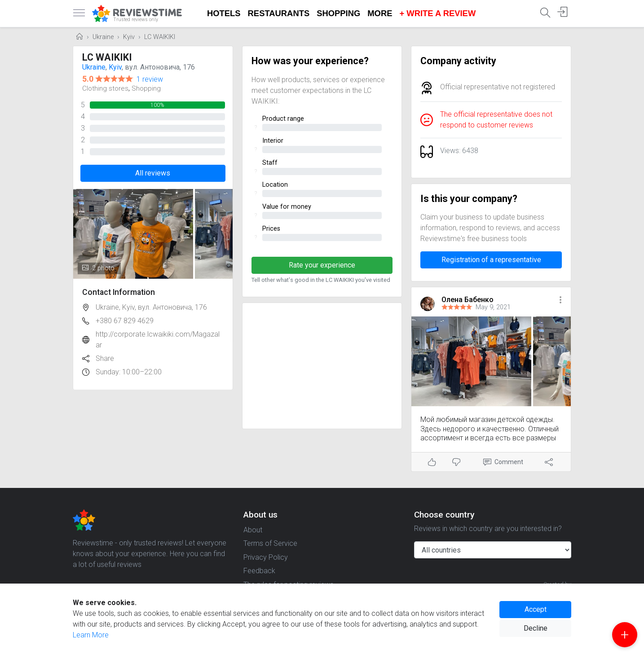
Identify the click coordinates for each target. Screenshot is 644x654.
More (380, 13)
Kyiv (129, 37)
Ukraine (103, 37)
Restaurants (279, 13)
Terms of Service (270, 543)
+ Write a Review (437, 13)
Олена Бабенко (468, 300)
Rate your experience (322, 265)
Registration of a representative (491, 260)
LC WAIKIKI (160, 37)
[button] (560, 301)
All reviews (153, 173)
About (253, 530)
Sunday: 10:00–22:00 (129, 372)
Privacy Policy (266, 557)
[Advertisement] (322, 366)
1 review (150, 79)
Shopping (338, 13)
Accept (536, 609)
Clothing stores (105, 88)
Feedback (259, 571)
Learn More (91, 635)
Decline (536, 628)
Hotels (224, 13)
